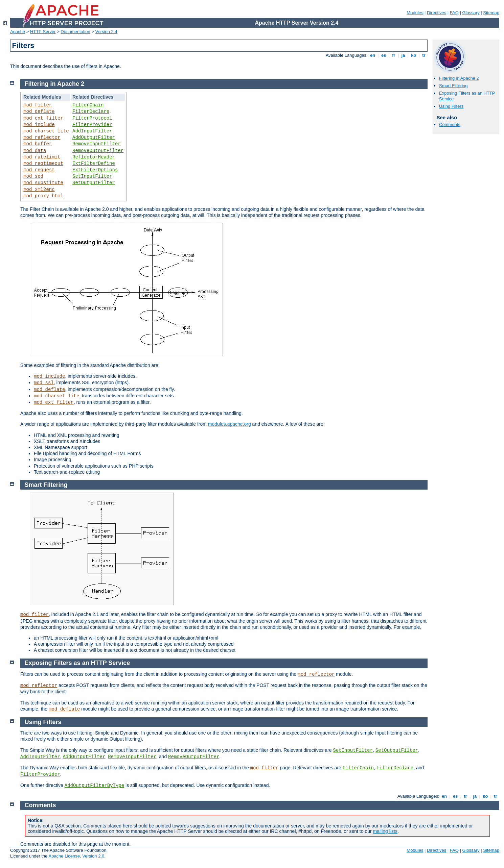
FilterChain (88, 105)
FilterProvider (92, 125)
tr (424, 55)
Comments (450, 125)
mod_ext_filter (43, 118)
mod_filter (38, 105)
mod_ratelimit (42, 157)
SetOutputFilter (94, 183)
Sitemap (491, 13)
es (384, 55)
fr (394, 55)
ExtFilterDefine (94, 164)
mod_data (35, 151)
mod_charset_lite (46, 131)
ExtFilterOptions (95, 170)
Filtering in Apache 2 (459, 78)
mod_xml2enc (39, 190)
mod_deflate (39, 111)
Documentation (75, 32)
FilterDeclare (91, 111)
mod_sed (33, 176)
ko (414, 55)
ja (403, 55)
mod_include (39, 125)
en (372, 55)
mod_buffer (38, 144)
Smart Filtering (453, 86)
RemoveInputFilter (97, 144)
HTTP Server (43, 32)
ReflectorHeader (94, 157)
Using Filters (451, 106)
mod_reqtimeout (43, 164)
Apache (18, 32)
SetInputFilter (92, 176)
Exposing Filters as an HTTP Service (77, 663)
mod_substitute (43, 183)
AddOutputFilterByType (94, 786)
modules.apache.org (230, 424)
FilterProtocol (92, 118)
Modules (415, 13)
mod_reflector (42, 138)
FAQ (454, 13)
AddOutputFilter (94, 138)
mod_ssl (44, 383)
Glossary (471, 13)
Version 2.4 (106, 32)
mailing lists (385, 831)
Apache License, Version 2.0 (76, 856)
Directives (437, 13)
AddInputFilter (92, 131)
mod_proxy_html (43, 196)
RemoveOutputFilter (98, 151)
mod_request (39, 170)
